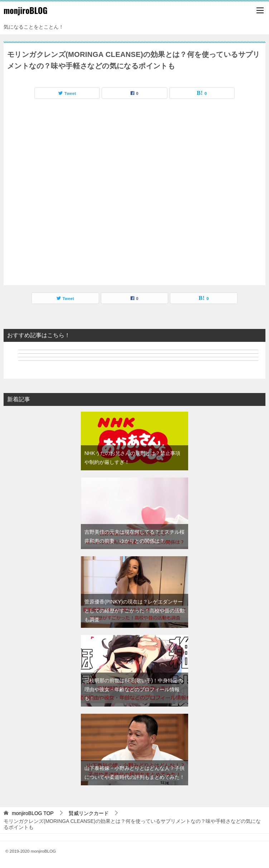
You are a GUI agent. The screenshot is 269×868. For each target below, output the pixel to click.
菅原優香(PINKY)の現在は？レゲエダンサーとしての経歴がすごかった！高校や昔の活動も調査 (134, 611)
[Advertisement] (134, 194)
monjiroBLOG (26, 10)
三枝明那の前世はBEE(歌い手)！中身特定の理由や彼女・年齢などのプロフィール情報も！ (134, 689)
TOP (33, 813)
